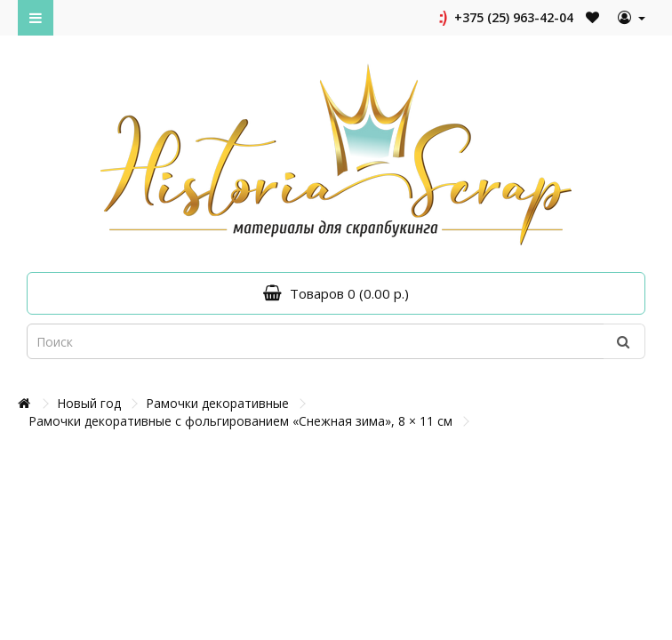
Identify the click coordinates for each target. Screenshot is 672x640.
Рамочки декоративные (217, 403)
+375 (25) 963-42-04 (504, 17)
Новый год (89, 403)
